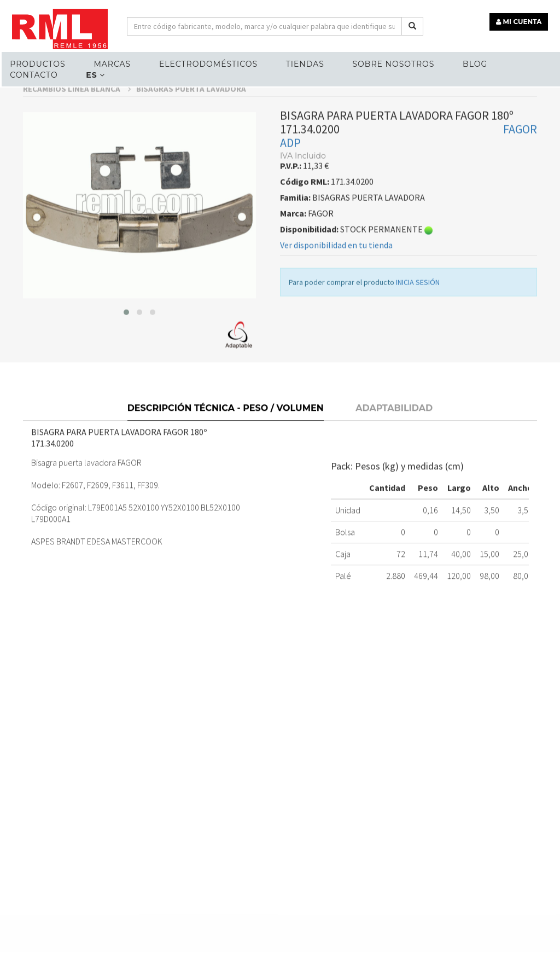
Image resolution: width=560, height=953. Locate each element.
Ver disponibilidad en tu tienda (336, 271)
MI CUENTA (520, 21)
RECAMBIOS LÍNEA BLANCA (77, 115)
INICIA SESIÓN (418, 308)
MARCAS (112, 63)
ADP (290, 168)
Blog (474, 63)
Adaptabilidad (394, 432)
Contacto (33, 74)
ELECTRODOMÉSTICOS (207, 63)
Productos (37, 63)
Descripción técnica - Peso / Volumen (226, 432)
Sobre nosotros (393, 63)
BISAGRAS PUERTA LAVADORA (191, 115)
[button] (126, 338)
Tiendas (304, 63)
